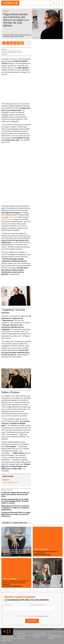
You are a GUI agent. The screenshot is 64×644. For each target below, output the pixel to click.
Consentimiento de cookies (55, 638)
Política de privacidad (21, 638)
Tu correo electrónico (38, 605)
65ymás (4, 49)
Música (6, 11)
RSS (50, 634)
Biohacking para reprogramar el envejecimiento (47, 552)
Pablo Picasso (7, 219)
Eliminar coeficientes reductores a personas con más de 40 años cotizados (16, 583)
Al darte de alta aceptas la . (32, 616)
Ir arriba (58, 629)
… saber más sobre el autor (10, 482)
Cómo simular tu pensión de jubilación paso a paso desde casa (46, 584)
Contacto (36, 637)
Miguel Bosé (14, 59)
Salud (5, 547)
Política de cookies (40, 634)
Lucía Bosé (13, 217)
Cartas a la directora (41, 549)
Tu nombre (8, 605)
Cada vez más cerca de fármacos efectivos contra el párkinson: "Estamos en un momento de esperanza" (15, 552)
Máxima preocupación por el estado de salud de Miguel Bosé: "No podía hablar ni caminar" (15, 501)
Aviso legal (21, 634)
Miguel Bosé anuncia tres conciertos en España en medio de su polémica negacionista (15, 508)
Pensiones (38, 580)
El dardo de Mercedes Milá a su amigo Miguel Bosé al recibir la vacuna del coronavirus (16, 514)
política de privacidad (42, 616)
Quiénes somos (7, 640)
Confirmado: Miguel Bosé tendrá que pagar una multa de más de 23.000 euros (15, 494)
